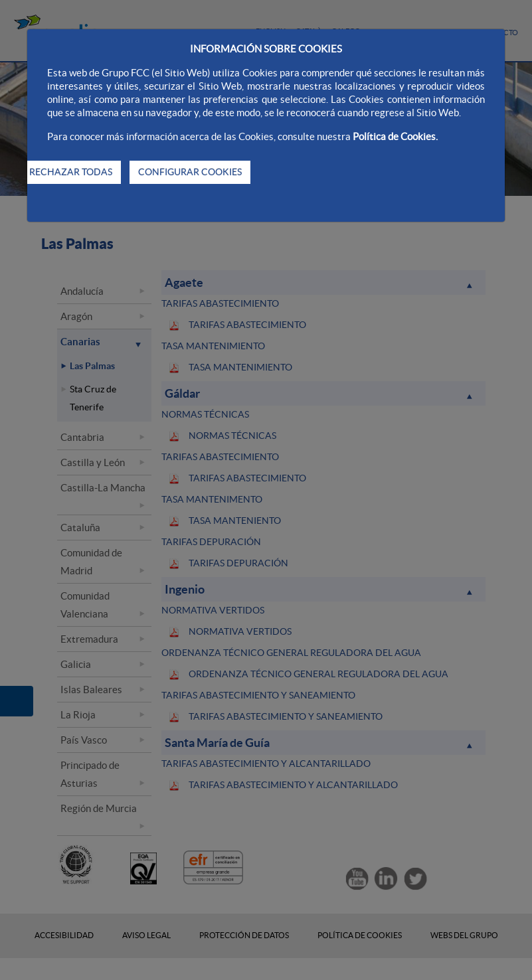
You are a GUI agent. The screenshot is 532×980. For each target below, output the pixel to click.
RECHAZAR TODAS (71, 172)
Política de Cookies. (395, 136)
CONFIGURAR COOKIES (190, 172)
